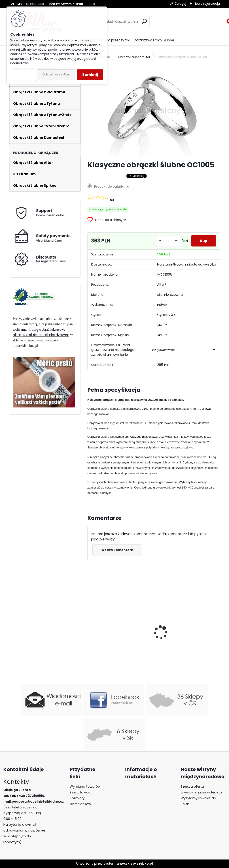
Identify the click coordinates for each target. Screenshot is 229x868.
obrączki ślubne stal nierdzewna (41, 335)
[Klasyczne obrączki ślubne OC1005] (154, 110)
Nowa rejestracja (207, 4)
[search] (144, 21)
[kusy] (168, 241)
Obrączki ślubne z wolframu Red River (186, 633)
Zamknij (90, 75)
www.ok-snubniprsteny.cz (201, 792)
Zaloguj (180, 4)
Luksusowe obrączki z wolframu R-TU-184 (118, 648)
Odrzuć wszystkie (56, 74)
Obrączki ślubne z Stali (134, 57)
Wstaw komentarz (117, 550)
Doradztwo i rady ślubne (154, 40)
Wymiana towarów (85, 787)
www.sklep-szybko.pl (135, 864)
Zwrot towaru (81, 792)
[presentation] (90, 625)
